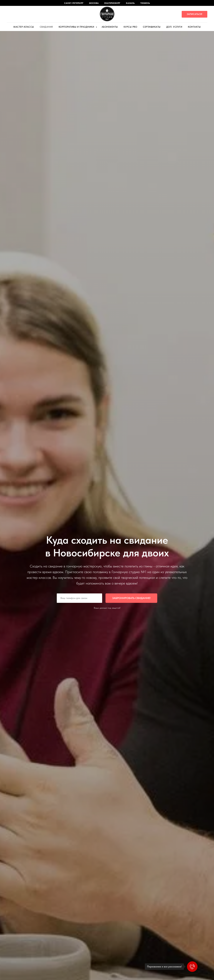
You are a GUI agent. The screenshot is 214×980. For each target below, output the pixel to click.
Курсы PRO (130, 27)
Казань (130, 3)
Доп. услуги (174, 27)
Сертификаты (152, 27)
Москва (94, 3)
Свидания (46, 27)
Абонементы (110, 27)
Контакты (194, 27)
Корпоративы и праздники (77, 27)
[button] (194, 14)
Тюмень (145, 3)
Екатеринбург (112, 3)
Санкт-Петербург (74, 3)
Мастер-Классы (24, 27)
